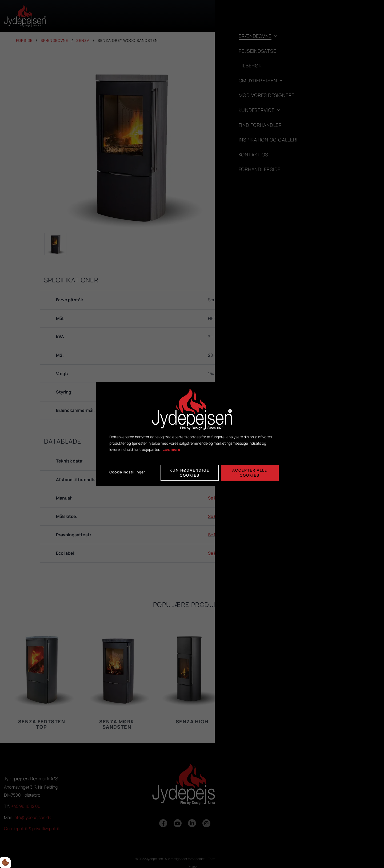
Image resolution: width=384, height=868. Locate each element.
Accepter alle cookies (250, 472)
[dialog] (192, 434)
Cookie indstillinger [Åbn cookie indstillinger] (127, 472)
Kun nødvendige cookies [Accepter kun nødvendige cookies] (189, 472)
